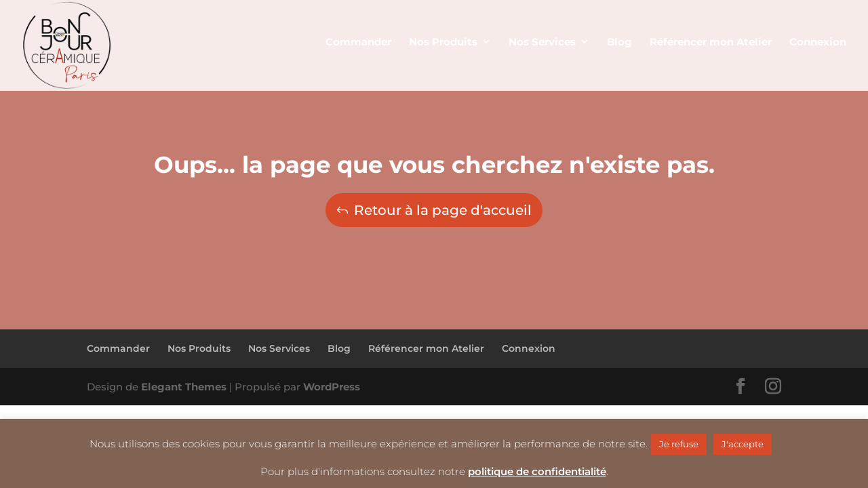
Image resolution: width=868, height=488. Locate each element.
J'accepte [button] (743, 444)
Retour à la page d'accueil (443, 210)
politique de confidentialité (537, 471)
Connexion (529, 348)
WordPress (332, 387)
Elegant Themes (184, 387)
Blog (339, 348)
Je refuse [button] (679, 444)
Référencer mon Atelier (426, 348)
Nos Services (279, 348)
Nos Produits (199, 348)
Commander (118, 348)
